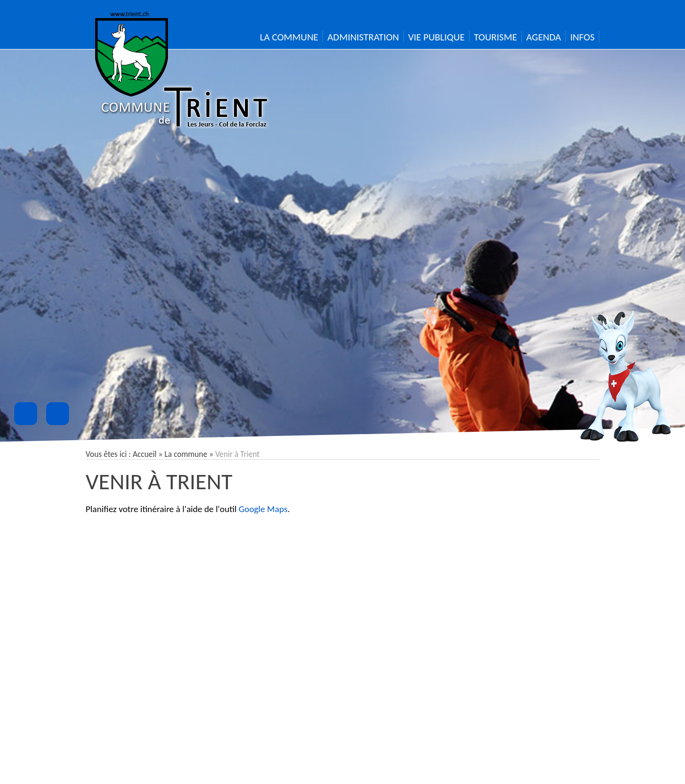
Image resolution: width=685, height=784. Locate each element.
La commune (186, 454)
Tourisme (495, 37)
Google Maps (263, 509)
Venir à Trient (159, 481)
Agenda (543, 37)
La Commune (289, 37)
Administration (363, 37)
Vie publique (436, 37)
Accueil (145, 454)
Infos (582, 37)
